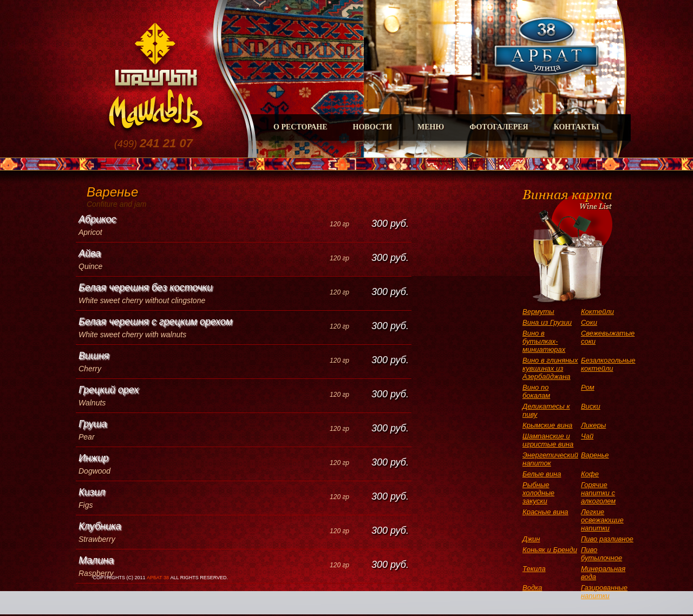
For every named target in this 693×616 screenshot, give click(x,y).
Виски (591, 406)
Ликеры (593, 425)
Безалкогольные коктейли (608, 364)
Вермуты (538, 312)
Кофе (590, 474)
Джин (531, 539)
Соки (589, 322)
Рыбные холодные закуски (538, 493)
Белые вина (542, 474)
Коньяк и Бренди (550, 550)
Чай (587, 436)
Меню (431, 127)
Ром (588, 387)
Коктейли (597, 312)
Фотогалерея (499, 127)
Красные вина (545, 512)
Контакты (577, 127)
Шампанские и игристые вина (548, 440)
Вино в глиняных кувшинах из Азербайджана (550, 368)
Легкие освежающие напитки (602, 520)
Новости (373, 127)
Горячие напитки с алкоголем (598, 493)
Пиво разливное (607, 539)
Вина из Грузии (547, 322)
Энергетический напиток (550, 459)
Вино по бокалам (536, 391)
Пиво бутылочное (602, 554)
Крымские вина (547, 425)
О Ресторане (300, 127)
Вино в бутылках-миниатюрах (544, 341)
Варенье (595, 455)
